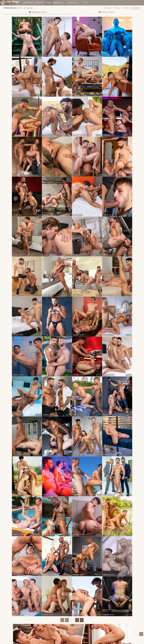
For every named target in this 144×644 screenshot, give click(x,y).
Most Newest (108, 8)
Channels (40, 3)
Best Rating (117, 8)
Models (57, 3)
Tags (49, 3)
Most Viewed (126, 8)
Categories (28, 3)
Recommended (136, 8)
